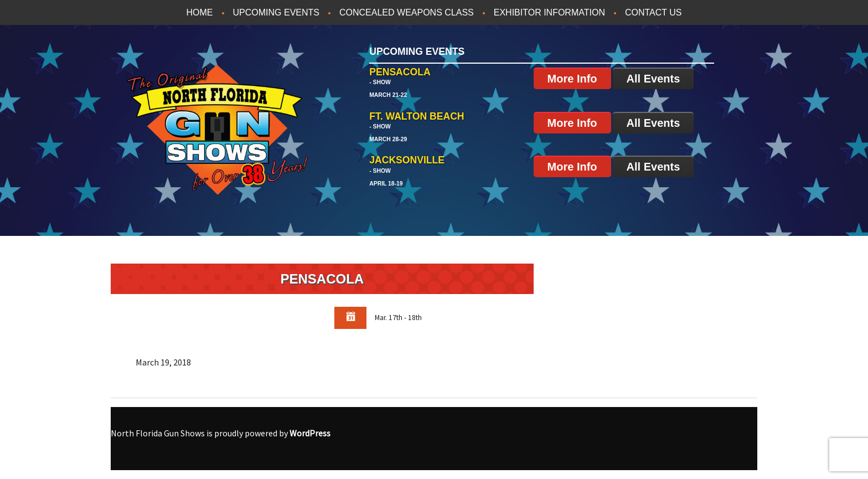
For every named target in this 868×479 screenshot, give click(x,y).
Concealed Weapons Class (407, 12)
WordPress (310, 433)
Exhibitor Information (549, 12)
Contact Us (653, 12)
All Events (653, 79)
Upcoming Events (276, 12)
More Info (572, 79)
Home (200, 12)
